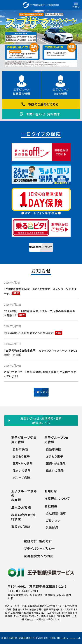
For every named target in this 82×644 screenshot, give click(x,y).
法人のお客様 (21, 507)
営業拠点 (52, 527)
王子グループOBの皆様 (61, 92)
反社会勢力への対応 (39, 556)
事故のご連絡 (21, 527)
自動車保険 (20, 449)
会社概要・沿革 (56, 513)
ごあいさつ (53, 520)
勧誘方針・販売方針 (38, 541)
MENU (76, 4)
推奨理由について (57, 498)
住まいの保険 (22, 470)
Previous (3, 40)
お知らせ (51, 491)
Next (79, 40)
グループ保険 (21, 477)
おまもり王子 (21, 456)
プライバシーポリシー (40, 548)
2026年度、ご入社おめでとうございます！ (29, 333)
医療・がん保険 (23, 463)
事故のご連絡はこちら (43, 104)
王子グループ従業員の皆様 (21, 92)
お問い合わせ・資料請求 (43, 114)
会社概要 (51, 506)
